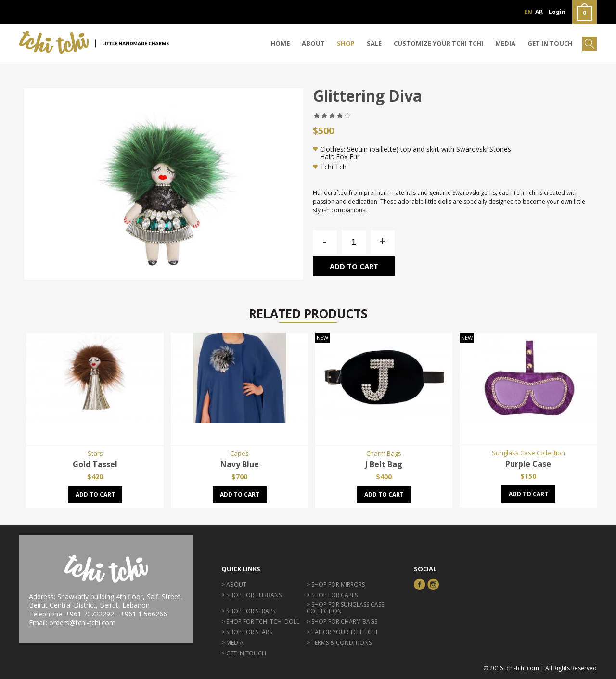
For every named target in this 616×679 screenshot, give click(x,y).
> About (234, 584)
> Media (232, 643)
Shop (346, 43)
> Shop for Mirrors (336, 584)
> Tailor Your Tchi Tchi (342, 632)
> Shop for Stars (247, 632)
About (313, 43)
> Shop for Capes (332, 595)
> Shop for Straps (248, 611)
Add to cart (354, 266)
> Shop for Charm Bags (342, 621)
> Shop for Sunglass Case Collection (345, 608)
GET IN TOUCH (550, 43)
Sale (374, 43)
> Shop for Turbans (251, 595)
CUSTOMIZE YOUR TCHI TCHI (438, 43)
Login (557, 12)
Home (280, 43)
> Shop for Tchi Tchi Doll (260, 621)
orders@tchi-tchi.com (82, 622)
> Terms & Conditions (339, 643)
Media (505, 43)
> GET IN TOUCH (244, 653)
